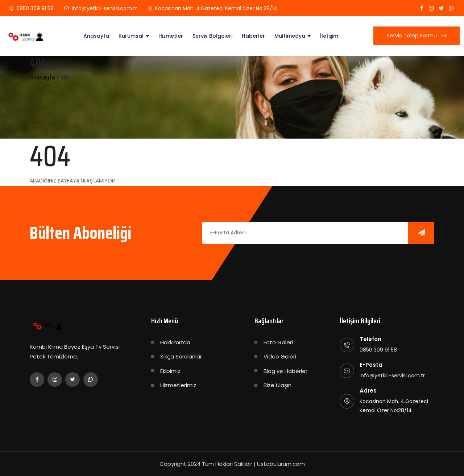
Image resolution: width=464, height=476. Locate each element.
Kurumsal (131, 36)
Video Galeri (280, 356)
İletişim (329, 36)
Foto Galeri (278, 342)
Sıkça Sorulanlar (181, 356)
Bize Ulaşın (277, 385)
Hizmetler (171, 36)
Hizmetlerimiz (178, 385)
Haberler (253, 36)
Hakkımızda (175, 342)
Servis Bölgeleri (212, 36)
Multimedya (290, 36)
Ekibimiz (170, 371)
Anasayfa (96, 36)
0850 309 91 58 (35, 8)
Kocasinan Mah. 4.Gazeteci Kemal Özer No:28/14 (216, 8)
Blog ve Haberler (285, 371)
